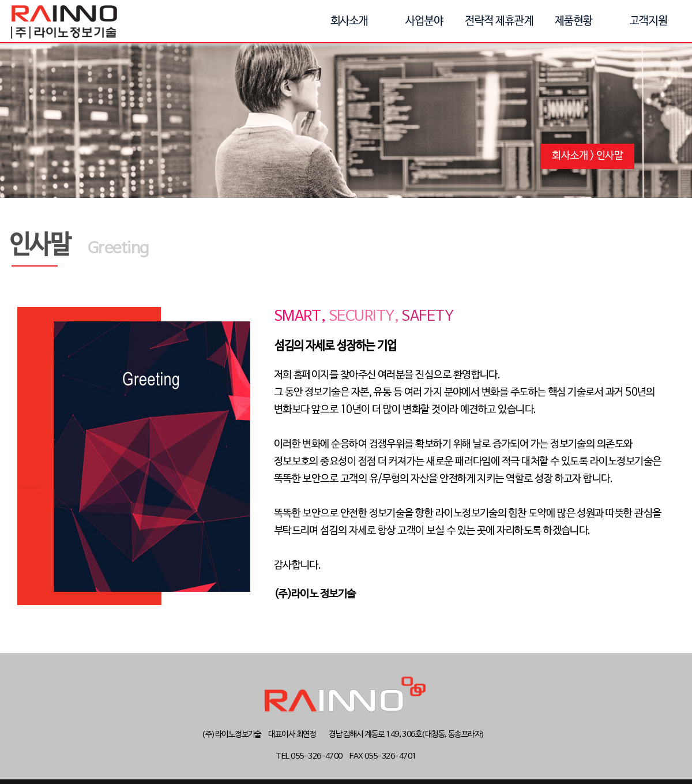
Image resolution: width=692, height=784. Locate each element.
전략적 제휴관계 (499, 21)
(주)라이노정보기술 (64, 22)
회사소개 (349, 21)
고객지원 (649, 21)
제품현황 (574, 21)
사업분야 (424, 21)
